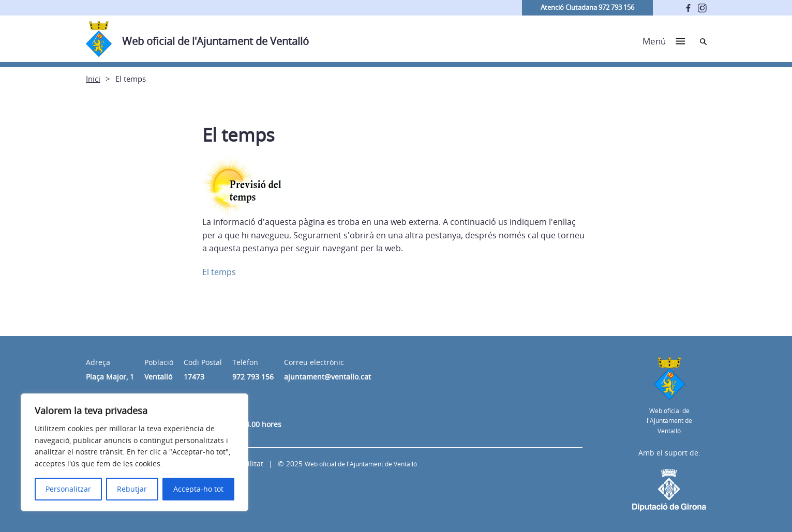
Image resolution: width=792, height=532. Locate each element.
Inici (93, 79)
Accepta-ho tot (198, 489)
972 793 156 (253, 377)
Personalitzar (68, 489)
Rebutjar (132, 489)
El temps (219, 272)
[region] (135, 452)
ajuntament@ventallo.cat (327, 377)
